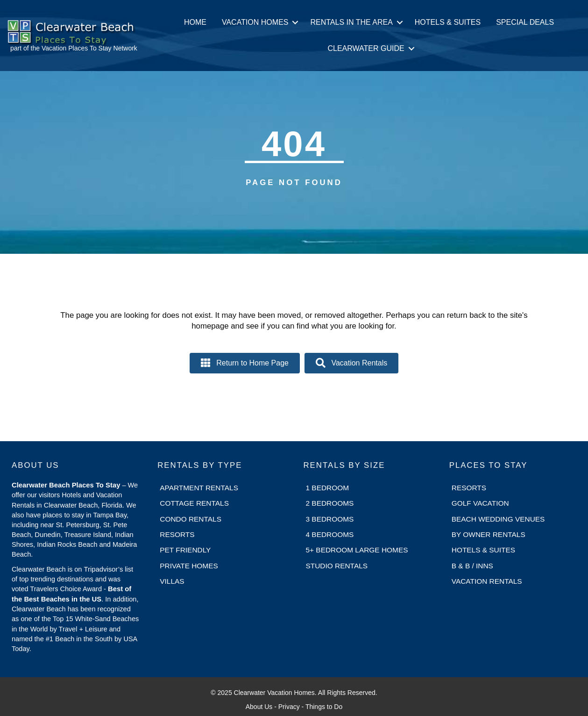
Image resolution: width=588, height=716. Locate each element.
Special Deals (525, 22)
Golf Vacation (480, 503)
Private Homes (189, 566)
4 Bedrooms (330, 534)
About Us (259, 707)
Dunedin (47, 535)
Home (195, 22)
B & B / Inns (472, 566)
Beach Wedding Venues (498, 519)
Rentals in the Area (351, 22)
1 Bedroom (328, 488)
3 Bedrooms (330, 519)
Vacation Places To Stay (77, 48)
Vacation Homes (255, 22)
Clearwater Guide (366, 48)
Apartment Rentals (199, 488)
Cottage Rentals (194, 503)
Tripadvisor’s (103, 569)
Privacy (289, 707)
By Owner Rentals (489, 534)
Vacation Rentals (487, 581)
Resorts (177, 534)
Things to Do (324, 707)
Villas (172, 581)
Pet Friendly (185, 550)
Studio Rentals (337, 566)
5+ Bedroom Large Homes (357, 550)
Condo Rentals (191, 519)
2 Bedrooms (330, 503)
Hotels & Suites (448, 22)
